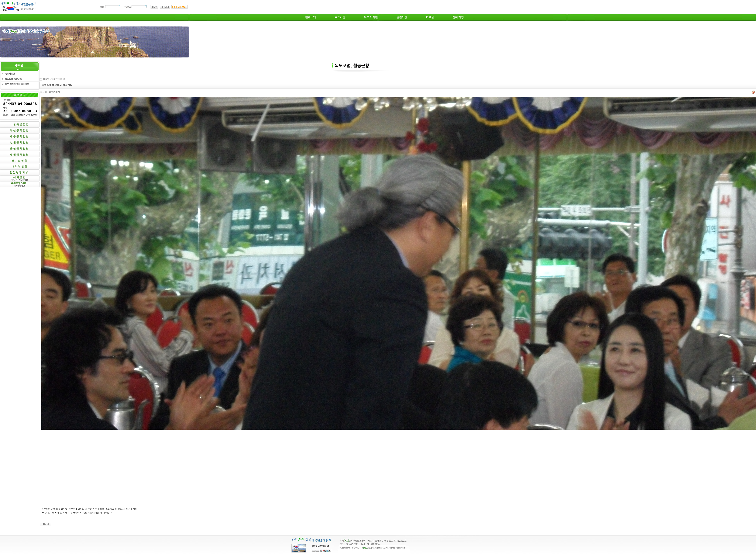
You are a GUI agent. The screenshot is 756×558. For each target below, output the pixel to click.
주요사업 (340, 17)
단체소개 (311, 17)
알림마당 (402, 17)
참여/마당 (458, 17)
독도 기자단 (371, 17)
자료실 (430, 17)
